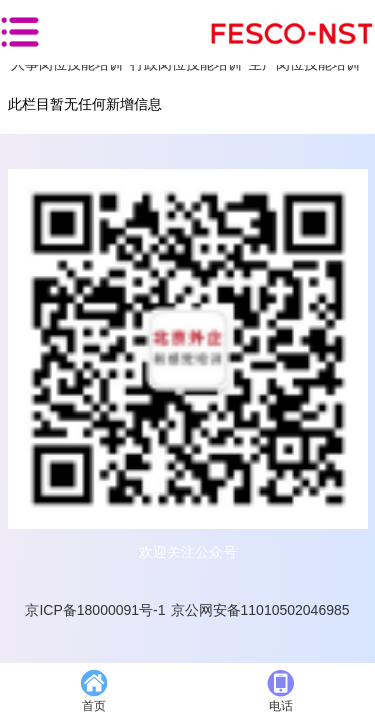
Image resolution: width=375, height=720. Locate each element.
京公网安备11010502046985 (260, 610)
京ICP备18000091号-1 (95, 610)
